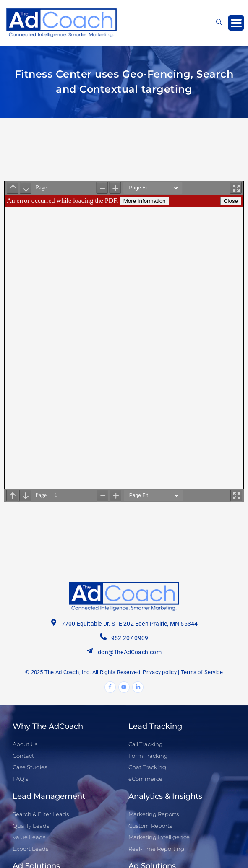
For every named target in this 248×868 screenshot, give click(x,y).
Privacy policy (160, 672)
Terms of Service (202, 672)
